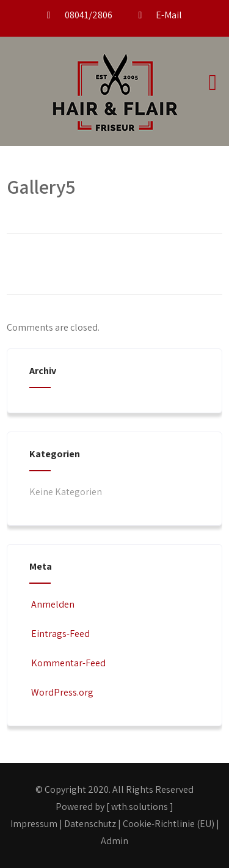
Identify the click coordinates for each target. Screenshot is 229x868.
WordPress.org (61, 692)
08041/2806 (89, 15)
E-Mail (169, 15)
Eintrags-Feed (60, 634)
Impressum (34, 824)
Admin (114, 841)
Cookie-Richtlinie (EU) (169, 824)
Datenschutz (90, 824)
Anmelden (52, 604)
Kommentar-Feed (67, 663)
